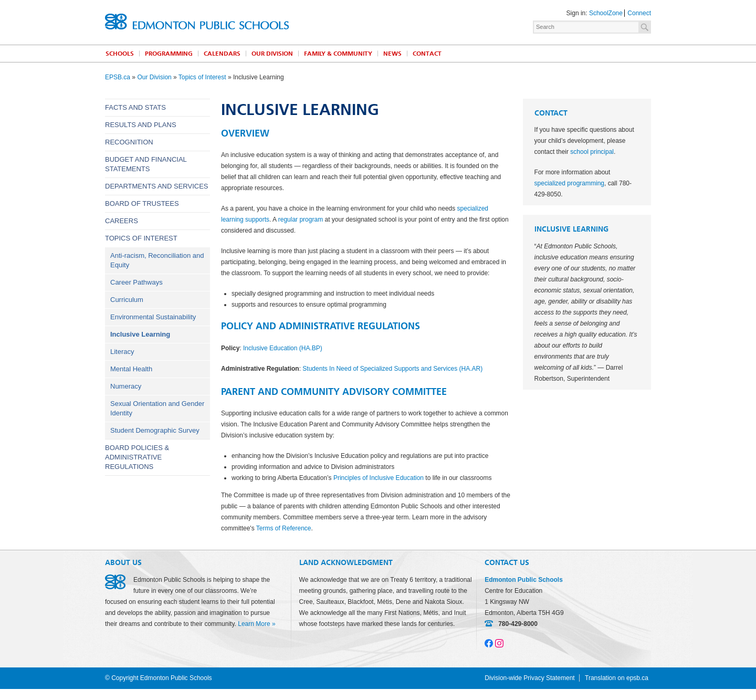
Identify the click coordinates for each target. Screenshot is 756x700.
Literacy (122, 352)
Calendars (222, 54)
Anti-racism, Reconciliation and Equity (157, 260)
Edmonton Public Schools (197, 22)
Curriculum (127, 300)
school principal (592, 152)
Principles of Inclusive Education (379, 478)
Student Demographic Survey (155, 430)
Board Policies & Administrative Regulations (137, 457)
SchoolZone (606, 13)
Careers (122, 221)
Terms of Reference (284, 528)
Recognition (129, 142)
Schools (120, 54)
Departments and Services (157, 186)
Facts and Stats (135, 107)
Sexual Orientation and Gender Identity (157, 408)
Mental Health (131, 369)
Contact (427, 54)
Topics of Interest (202, 77)
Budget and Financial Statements (146, 164)
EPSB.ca (118, 77)
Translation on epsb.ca (617, 678)
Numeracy (126, 386)
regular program (301, 220)
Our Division (272, 54)
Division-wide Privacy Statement (529, 678)
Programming (169, 54)
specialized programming (569, 183)
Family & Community (338, 54)
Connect (639, 13)
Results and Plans (141, 125)
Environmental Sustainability (153, 317)
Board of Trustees (142, 203)
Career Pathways (136, 282)
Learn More (254, 624)
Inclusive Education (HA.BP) (283, 348)
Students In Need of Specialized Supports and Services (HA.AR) (392, 369)
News (392, 54)
